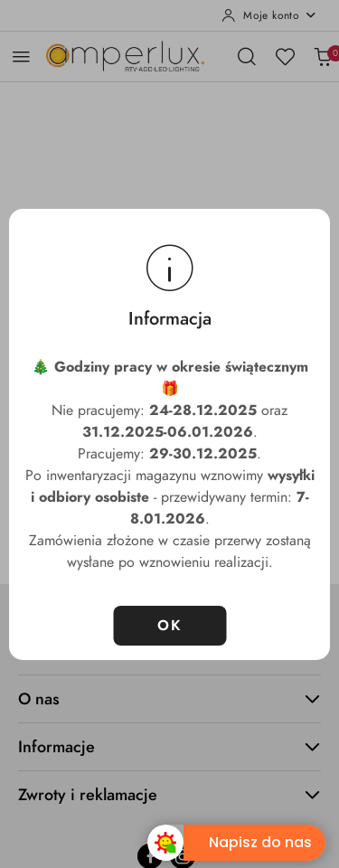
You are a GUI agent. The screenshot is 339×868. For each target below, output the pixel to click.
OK (169, 626)
